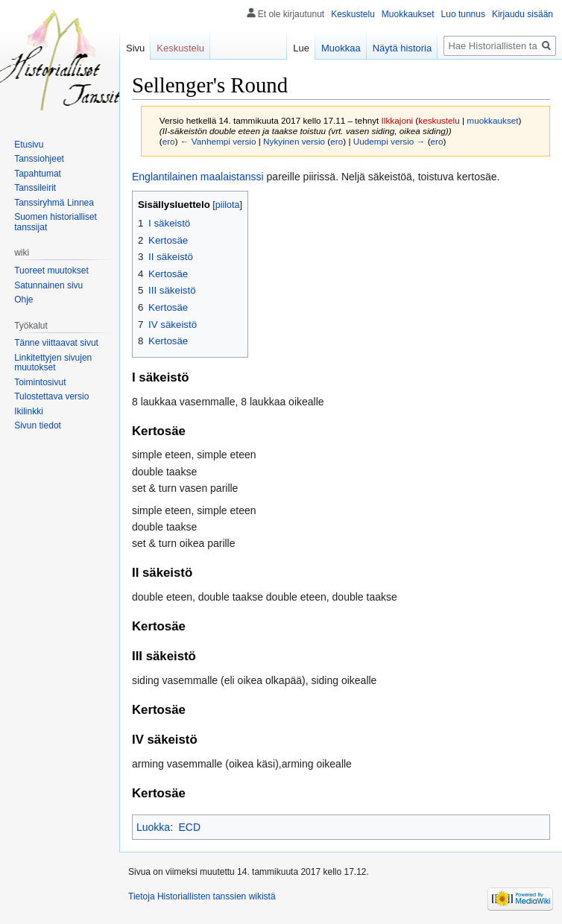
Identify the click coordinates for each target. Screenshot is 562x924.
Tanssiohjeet (39, 159)
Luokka (153, 827)
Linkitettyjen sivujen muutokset (53, 363)
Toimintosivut (40, 382)
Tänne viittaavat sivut (56, 343)
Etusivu (29, 145)
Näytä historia (402, 48)
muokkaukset (492, 120)
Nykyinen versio (294, 141)
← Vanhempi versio (218, 141)
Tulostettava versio (51, 396)
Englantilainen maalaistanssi (198, 177)
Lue (301, 48)
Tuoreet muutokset (51, 270)
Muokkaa (341, 48)
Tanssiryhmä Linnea (54, 203)
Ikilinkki (29, 411)
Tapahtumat (38, 174)
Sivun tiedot (38, 425)
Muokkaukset (408, 14)
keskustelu (439, 120)
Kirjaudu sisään (522, 14)
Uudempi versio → (389, 141)
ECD (189, 827)
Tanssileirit (35, 188)
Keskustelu (353, 14)
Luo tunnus (463, 14)
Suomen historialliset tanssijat (56, 222)
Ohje (23, 300)
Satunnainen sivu (48, 285)
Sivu (135, 48)
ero (169, 141)
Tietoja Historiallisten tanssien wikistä (202, 896)
